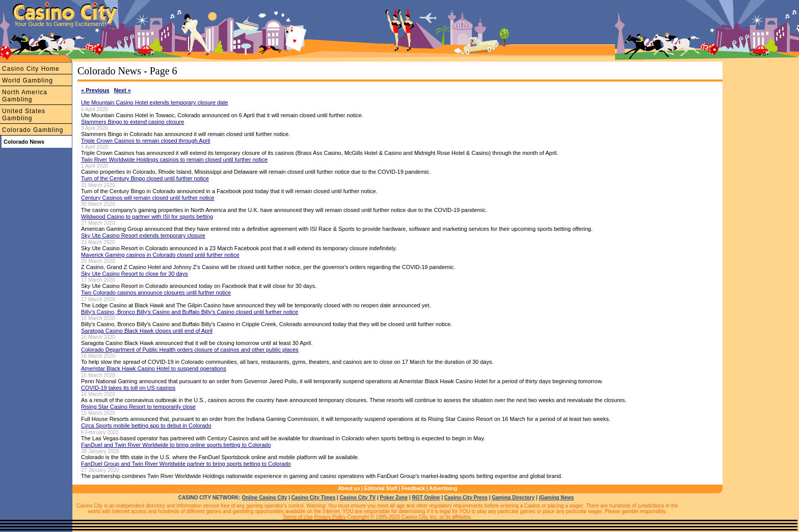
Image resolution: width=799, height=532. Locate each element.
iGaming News (556, 498)
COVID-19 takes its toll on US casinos (128, 388)
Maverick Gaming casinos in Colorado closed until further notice (160, 255)
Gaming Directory (513, 498)
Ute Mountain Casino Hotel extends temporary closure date (155, 102)
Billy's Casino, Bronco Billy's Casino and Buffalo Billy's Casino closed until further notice (190, 312)
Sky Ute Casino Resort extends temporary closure (143, 235)
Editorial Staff (381, 488)
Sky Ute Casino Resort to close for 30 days (135, 274)
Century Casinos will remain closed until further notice (148, 198)
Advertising (443, 488)
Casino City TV (358, 498)
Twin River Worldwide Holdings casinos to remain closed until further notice (174, 159)
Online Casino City (264, 498)
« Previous (95, 90)
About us (349, 488)
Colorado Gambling (33, 130)
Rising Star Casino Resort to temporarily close (138, 407)
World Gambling (28, 81)
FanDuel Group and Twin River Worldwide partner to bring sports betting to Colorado (186, 464)
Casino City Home (31, 69)
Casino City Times (314, 498)
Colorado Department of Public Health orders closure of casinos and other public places (190, 350)
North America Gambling (25, 96)
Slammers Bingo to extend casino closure (132, 122)
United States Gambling (24, 115)
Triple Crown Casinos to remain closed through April (145, 141)
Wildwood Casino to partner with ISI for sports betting (147, 217)
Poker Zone (394, 498)
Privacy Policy (330, 517)
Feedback (413, 488)
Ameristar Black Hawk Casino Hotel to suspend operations (154, 368)
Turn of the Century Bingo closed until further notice (145, 178)
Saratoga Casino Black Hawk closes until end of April (147, 331)
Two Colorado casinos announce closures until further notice (156, 292)
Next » (123, 90)
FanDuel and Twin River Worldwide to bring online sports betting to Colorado (176, 445)
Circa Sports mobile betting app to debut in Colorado (146, 425)
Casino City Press (466, 498)
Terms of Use (298, 517)
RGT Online (426, 498)
